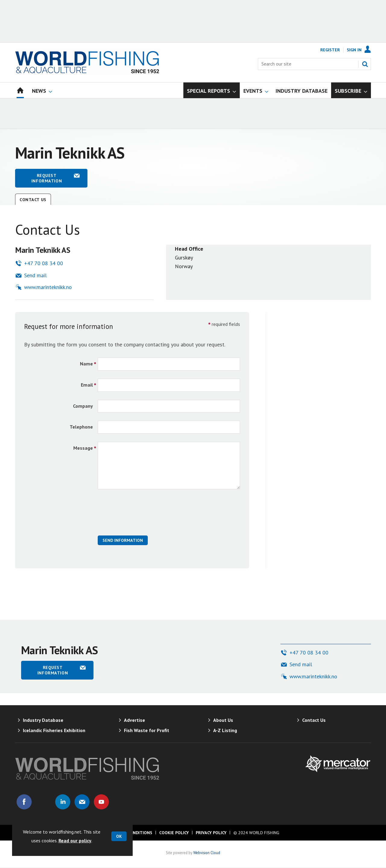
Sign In (354, 50)
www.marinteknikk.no (48, 287)
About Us (223, 720)
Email (87, 385)
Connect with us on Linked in (63, 802)
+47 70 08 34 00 (44, 263)
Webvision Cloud (207, 853)
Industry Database (43, 720)
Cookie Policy (174, 833)
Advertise (134, 720)
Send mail (35, 275)
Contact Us (33, 200)
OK (119, 836)
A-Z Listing (225, 730)
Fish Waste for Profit (147, 730)
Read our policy (75, 841)
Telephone (81, 427)
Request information (47, 178)
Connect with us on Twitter (43, 802)
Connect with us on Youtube (101, 802)
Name (86, 364)
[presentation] (144, 516)
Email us (82, 802)
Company (83, 406)
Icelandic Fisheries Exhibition (54, 730)
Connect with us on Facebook (24, 802)
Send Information (123, 540)
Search (365, 64)
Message (83, 448)
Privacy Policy (211, 833)
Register (330, 50)
